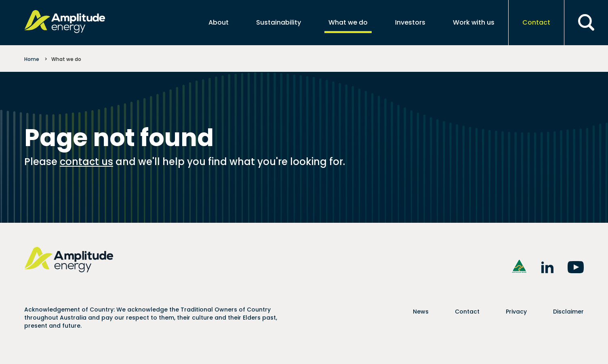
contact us (86, 162)
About (219, 22)
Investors (410, 22)
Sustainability (279, 22)
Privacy (516, 312)
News (421, 312)
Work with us (474, 22)
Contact (536, 22)
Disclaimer (568, 312)
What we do (348, 22)
